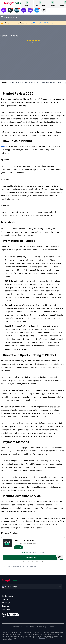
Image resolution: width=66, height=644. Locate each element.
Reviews (5, 606)
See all (44, 10)
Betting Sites (7, 596)
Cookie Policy (42, 627)
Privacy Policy (30, 627)
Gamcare (42, 638)
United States (11, 587)
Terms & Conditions (16, 627)
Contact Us (53, 627)
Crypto (5, 599)
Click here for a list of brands (43, 23)
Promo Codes (8, 603)
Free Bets (6, 609)
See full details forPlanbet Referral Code (33, 562)
